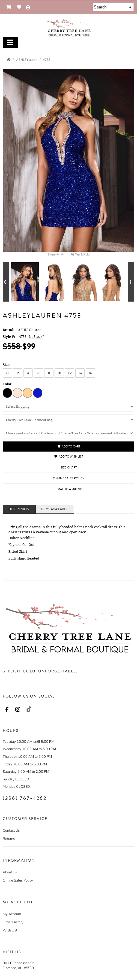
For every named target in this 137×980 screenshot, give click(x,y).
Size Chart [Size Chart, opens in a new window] (69, 468)
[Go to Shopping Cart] (9, 7)
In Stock (36, 336)
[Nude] (17, 393)
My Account (12, 914)
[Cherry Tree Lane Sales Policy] (68, 433)
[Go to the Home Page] (9, 60)
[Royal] (38, 393)
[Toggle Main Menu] (10, 43)
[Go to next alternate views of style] (131, 282)
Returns (9, 839)
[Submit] (130, 7)
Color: (8, 384)
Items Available (54, 509)
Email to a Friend (69, 489)
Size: (7, 365)
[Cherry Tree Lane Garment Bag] (68, 420)
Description (19, 509)
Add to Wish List (69, 457)
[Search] (113, 7)
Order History (13, 922)
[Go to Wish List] (19, 7)
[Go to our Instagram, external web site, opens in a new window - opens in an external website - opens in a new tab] (18, 710)
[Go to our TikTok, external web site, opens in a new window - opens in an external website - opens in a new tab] (29, 709)
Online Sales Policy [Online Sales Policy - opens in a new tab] (69, 478)
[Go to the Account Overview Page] (28, 8)
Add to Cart (69, 447)
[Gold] (28, 393)
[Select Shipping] (68, 406)
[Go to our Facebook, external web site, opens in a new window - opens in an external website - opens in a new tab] (7, 710)
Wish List (10, 930)
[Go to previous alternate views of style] (6, 282)
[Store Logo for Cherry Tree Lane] (68, 28)
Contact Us (11, 831)
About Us (10, 872)
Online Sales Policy (18, 880)
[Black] (7, 393)
